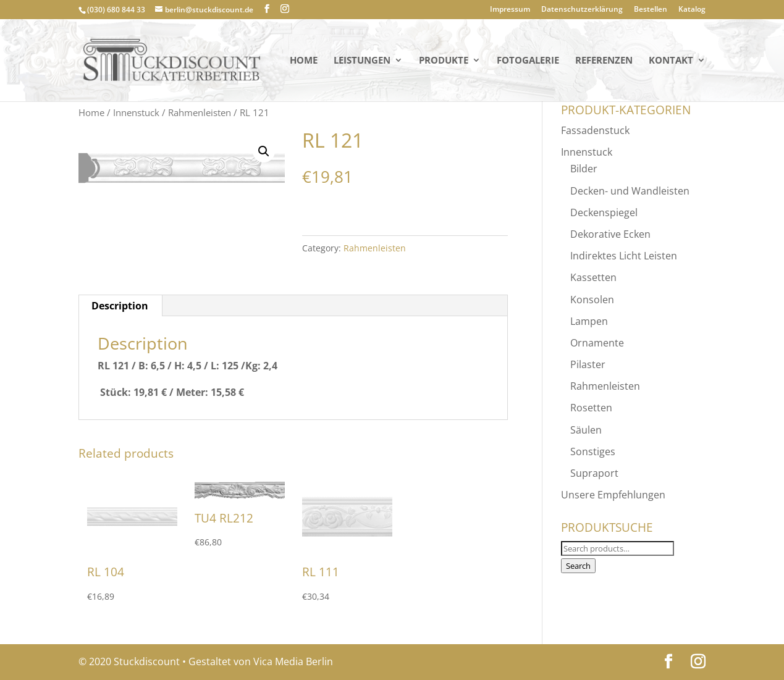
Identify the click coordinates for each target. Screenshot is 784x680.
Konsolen (592, 300)
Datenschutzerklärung (582, 10)
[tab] (120, 306)
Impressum (510, 10)
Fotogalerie (528, 61)
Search (578, 566)
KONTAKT (671, 61)
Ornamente (597, 343)
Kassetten (593, 277)
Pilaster (588, 364)
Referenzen (604, 61)
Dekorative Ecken (610, 234)
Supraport (594, 473)
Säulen (586, 430)
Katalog (692, 10)
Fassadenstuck (595, 130)
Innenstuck (136, 112)
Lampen (589, 321)
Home (304, 61)
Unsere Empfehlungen (613, 495)
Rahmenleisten (200, 112)
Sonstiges (593, 451)
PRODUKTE (444, 61)
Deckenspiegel (604, 212)
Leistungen (362, 61)
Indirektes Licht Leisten (624, 256)
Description (120, 306)
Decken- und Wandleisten (630, 191)
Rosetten (591, 408)
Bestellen (651, 10)
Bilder (584, 169)
